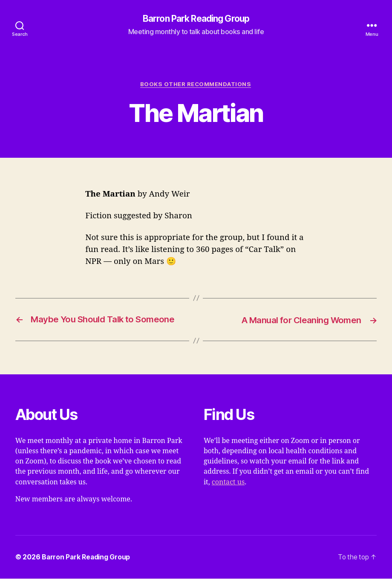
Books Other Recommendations (196, 84)
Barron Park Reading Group (196, 19)
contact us (228, 482)
